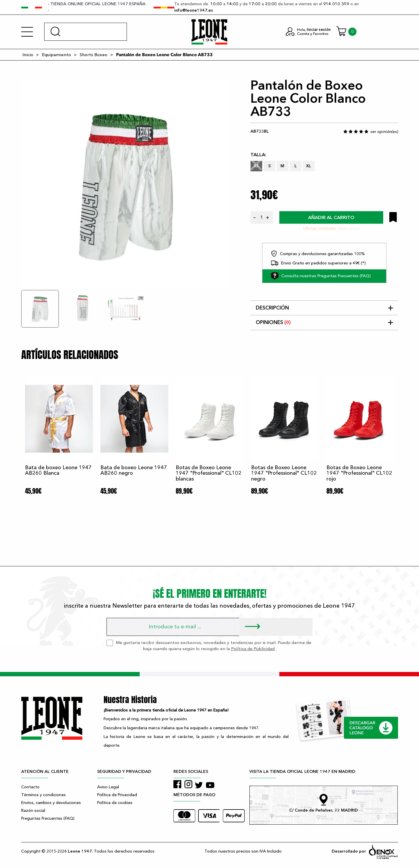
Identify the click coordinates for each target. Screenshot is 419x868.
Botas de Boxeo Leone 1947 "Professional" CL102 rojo (359, 473)
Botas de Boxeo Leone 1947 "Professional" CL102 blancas (209, 473)
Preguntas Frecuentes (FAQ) (48, 818)
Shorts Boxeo (94, 55)
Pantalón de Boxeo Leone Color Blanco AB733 (164, 55)
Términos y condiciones (44, 795)
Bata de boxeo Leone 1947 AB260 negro (134, 471)
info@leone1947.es (194, 10)
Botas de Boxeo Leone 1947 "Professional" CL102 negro (284, 473)
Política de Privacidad (117, 795)
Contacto (30, 787)
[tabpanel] (126, 184)
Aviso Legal (108, 787)
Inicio (28, 55)
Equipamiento (56, 55)
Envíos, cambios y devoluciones (51, 803)
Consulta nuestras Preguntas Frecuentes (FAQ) (321, 276)
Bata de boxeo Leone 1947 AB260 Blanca (58, 471)
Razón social (33, 811)
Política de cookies (115, 803)
